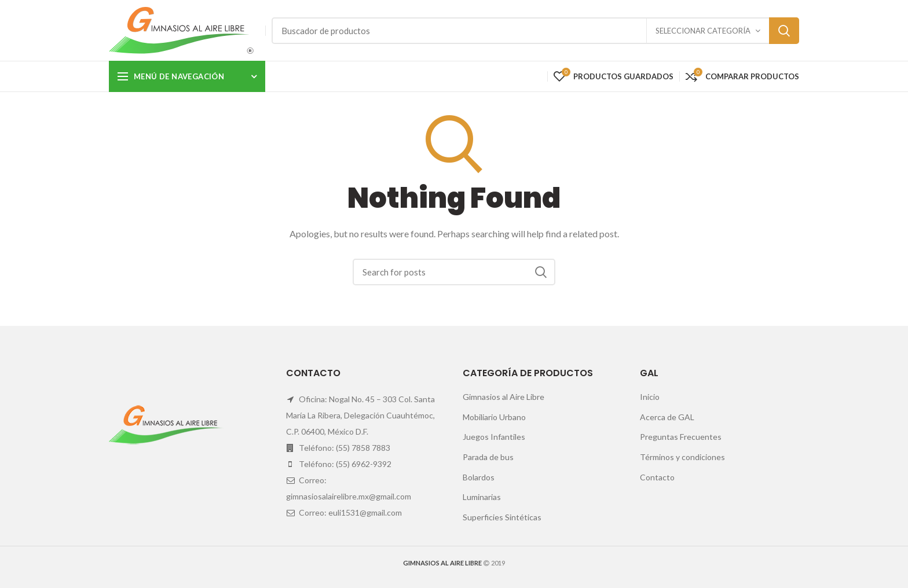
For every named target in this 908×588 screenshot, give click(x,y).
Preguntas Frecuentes (681, 437)
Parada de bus (488, 457)
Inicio (650, 397)
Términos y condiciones (682, 457)
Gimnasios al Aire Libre (504, 397)
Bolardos (479, 477)
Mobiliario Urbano (494, 417)
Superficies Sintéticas (502, 517)
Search (784, 31)
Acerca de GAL (667, 417)
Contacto (657, 477)
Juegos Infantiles (494, 437)
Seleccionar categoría (703, 31)
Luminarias (482, 497)
